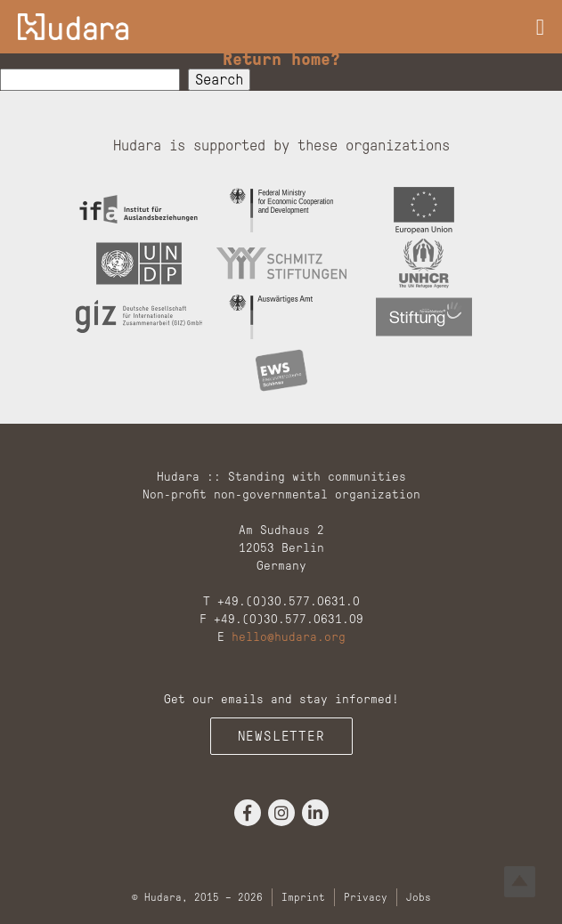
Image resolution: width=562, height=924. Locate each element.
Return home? (281, 59)
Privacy (366, 897)
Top (520, 882)
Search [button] (219, 80)
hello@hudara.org (289, 637)
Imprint (303, 897)
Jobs (419, 897)
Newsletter (281, 736)
